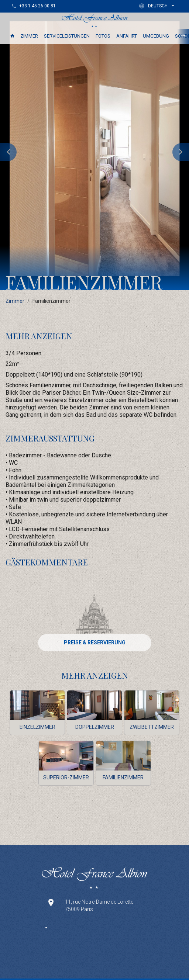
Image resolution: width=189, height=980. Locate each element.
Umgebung (156, 36)
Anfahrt (127, 36)
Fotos (103, 36)
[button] (158, 6)
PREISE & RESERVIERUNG (95, 643)
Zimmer (29, 36)
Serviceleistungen (67, 36)
